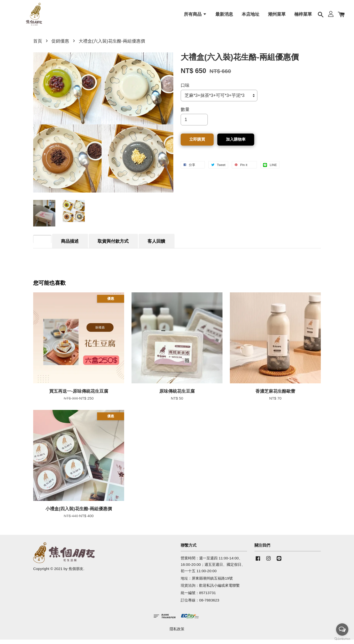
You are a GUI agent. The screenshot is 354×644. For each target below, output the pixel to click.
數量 (185, 114)
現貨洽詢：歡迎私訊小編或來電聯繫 (210, 590)
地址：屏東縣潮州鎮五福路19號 (207, 582)
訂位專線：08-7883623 (200, 605)
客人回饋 (156, 246)
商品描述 (70, 246)
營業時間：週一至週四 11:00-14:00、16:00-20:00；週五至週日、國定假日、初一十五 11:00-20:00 (213, 569)
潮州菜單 (277, 16)
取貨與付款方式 (113, 246)
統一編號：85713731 (198, 597)
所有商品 (195, 16)
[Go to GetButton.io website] (342, 639)
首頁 (38, 45)
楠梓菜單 (303, 16)
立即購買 (197, 144)
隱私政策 (177, 633)
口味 (185, 90)
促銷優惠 (60, 45)
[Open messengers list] (342, 629)
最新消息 (224, 16)
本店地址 (251, 16)
